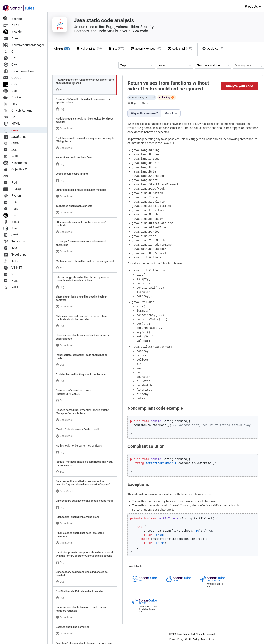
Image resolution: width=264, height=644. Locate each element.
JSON (11, 143)
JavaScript (15, 137)
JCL (10, 150)
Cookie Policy (192, 639)
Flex (10, 104)
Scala (11, 222)
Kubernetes (15, 163)
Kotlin (11, 156)
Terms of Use (208, 639)
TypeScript (15, 255)
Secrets (13, 19)
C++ (10, 65)
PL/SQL (13, 189)
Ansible (13, 32)
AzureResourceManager (24, 45)
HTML (12, 124)
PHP (10, 176)
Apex (11, 38)
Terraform (14, 241)
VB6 (10, 274)
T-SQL (11, 261)
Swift (11, 235)
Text (10, 248)
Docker (12, 97)
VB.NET (13, 268)
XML (10, 281)
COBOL (12, 78)
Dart (10, 91)
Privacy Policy (176, 639)
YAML (11, 287)
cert (148, 103)
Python (12, 196)
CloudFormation (18, 71)
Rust (10, 215)
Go (9, 117)
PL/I (10, 183)
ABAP (11, 25)
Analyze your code (240, 86)
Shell (11, 228)
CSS (10, 84)
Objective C (15, 169)
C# (9, 58)
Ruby (11, 209)
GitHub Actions (18, 111)
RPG (10, 202)
